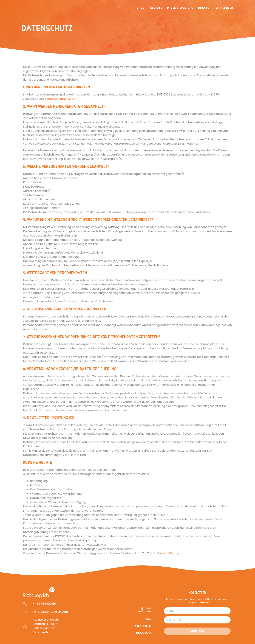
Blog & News (225, 8)
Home (140, 8)
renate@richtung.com (61, 99)
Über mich (156, 8)
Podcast (205, 8)
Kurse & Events (180, 8)
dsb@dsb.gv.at (174, 553)
